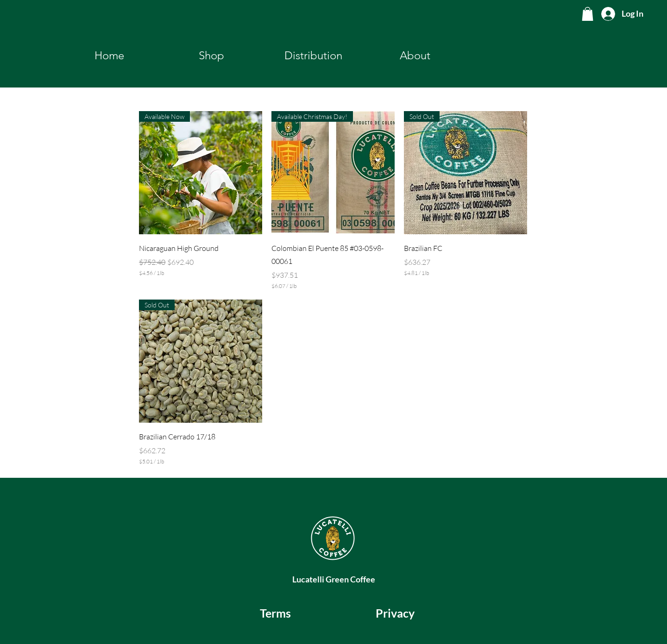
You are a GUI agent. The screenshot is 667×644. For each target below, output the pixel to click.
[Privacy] (395, 613)
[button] (588, 14)
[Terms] (275, 613)
